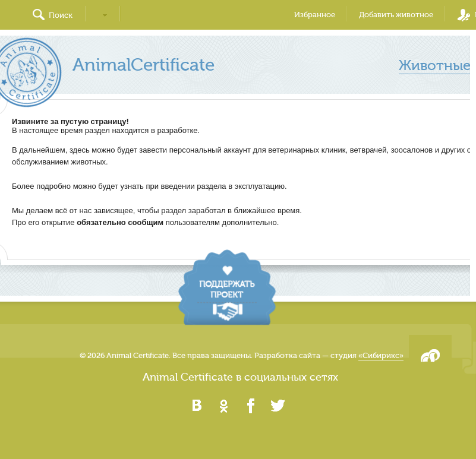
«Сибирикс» (381, 355)
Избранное (315, 15)
